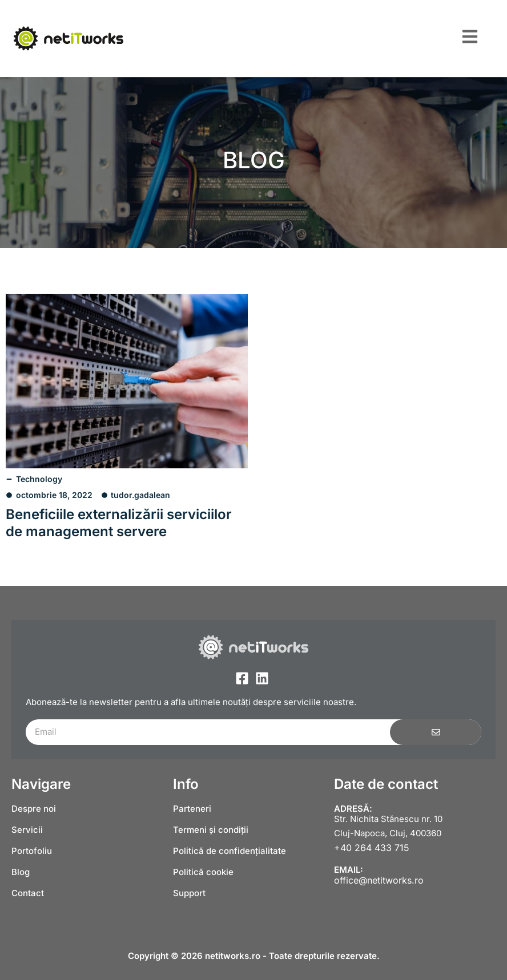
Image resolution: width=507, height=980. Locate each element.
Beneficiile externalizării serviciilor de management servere (119, 523)
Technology (39, 479)
